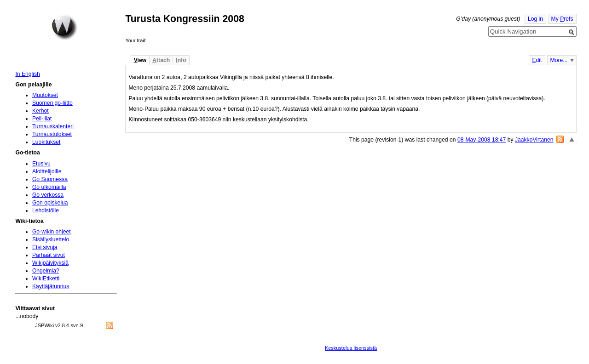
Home (64, 27)
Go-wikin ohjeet (52, 232)
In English (27, 74)
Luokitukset (46, 142)
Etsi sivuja (45, 247)
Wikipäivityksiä (50, 263)
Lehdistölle (46, 210)
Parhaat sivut (49, 255)
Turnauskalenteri (53, 126)
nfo (181, 60)
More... (559, 60)
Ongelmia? (46, 271)
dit (537, 60)
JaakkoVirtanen (534, 140)
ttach (161, 60)
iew (140, 60)
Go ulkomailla (49, 187)
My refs (562, 19)
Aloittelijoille (47, 171)
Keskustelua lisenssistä (351, 348)
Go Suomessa (50, 179)
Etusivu (41, 164)
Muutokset (45, 95)
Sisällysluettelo (51, 239)
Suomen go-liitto (52, 103)
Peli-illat (42, 119)
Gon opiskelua (50, 203)
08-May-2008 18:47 (482, 140)
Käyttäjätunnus (51, 286)
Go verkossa (48, 195)
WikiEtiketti (46, 279)
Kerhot (40, 111)
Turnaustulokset (52, 134)
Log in (535, 19)
